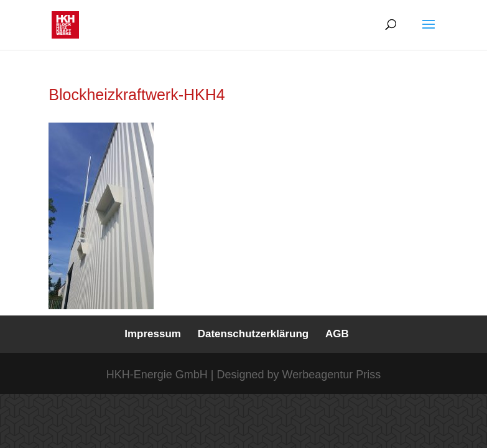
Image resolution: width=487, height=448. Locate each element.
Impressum (153, 334)
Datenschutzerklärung (253, 334)
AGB (337, 334)
